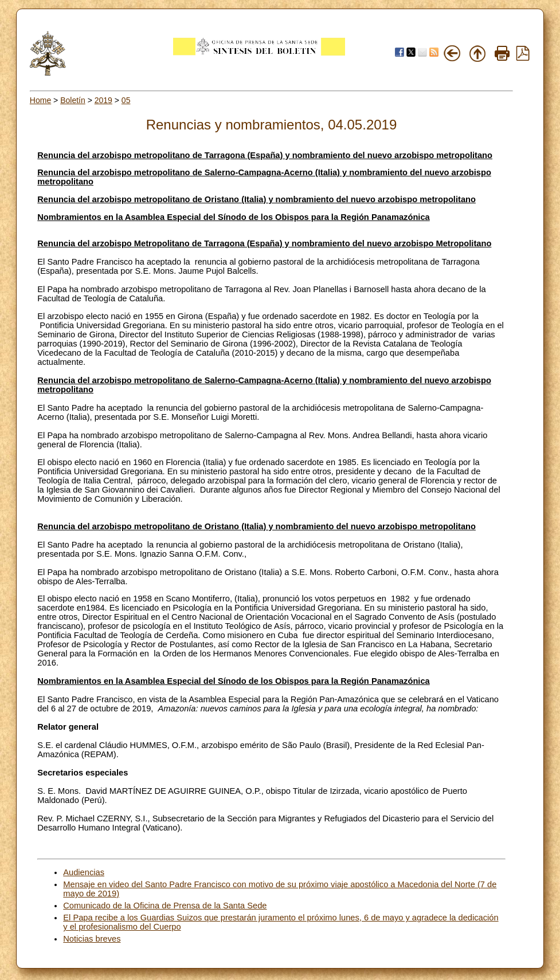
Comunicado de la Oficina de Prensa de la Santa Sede (165, 906)
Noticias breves (92, 939)
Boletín (73, 100)
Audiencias (84, 872)
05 (126, 100)
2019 (103, 100)
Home (40, 100)
